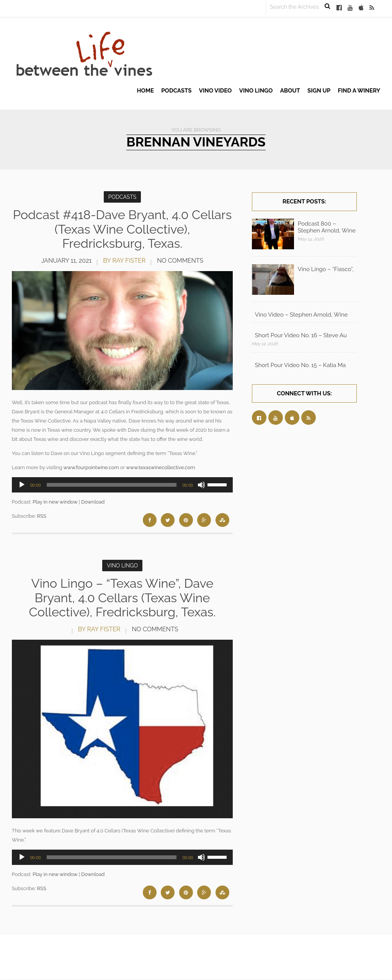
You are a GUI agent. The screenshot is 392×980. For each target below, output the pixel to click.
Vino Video (216, 91)
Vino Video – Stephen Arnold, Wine (301, 315)
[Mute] (201, 485)
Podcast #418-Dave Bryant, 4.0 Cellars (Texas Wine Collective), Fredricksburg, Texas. (122, 229)
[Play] (22, 485)
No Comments (180, 261)
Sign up (319, 91)
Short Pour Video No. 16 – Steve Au (301, 335)
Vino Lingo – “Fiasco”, (326, 269)
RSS (42, 516)
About (290, 91)
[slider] (111, 485)
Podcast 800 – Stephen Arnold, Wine (327, 227)
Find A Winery (359, 91)
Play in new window (55, 502)
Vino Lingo (256, 91)
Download (93, 502)
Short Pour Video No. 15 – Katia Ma (300, 365)
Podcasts (176, 91)
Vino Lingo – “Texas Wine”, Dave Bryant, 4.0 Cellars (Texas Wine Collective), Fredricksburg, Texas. (122, 597)
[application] (122, 485)
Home (145, 91)
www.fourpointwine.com (91, 467)
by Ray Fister (124, 261)
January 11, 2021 (67, 261)
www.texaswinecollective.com (160, 467)
